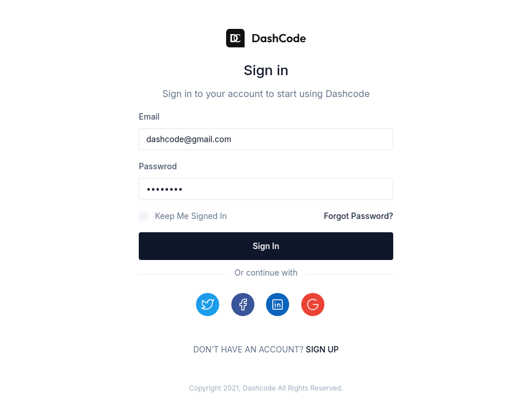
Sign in (266, 246)
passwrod (158, 166)
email (149, 116)
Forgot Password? (359, 216)
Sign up (322, 349)
